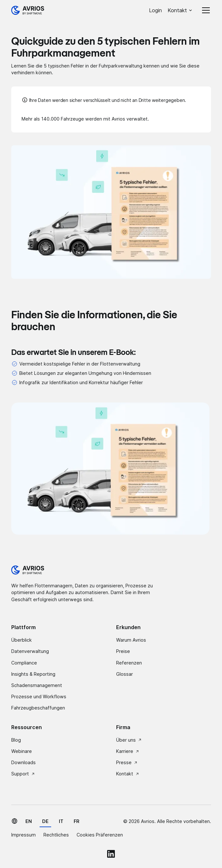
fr (77, 821)
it (61, 821)
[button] (180, 10)
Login (155, 10)
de (45, 821)
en (29, 821)
